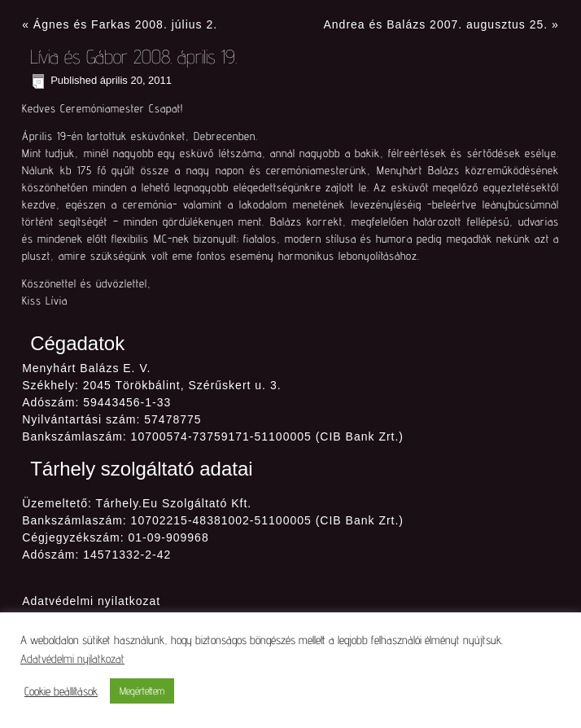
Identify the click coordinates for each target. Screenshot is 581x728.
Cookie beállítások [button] (61, 691)
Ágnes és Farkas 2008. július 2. (125, 24)
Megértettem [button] (142, 691)
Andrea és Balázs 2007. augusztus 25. (435, 24)
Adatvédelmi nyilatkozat (91, 601)
